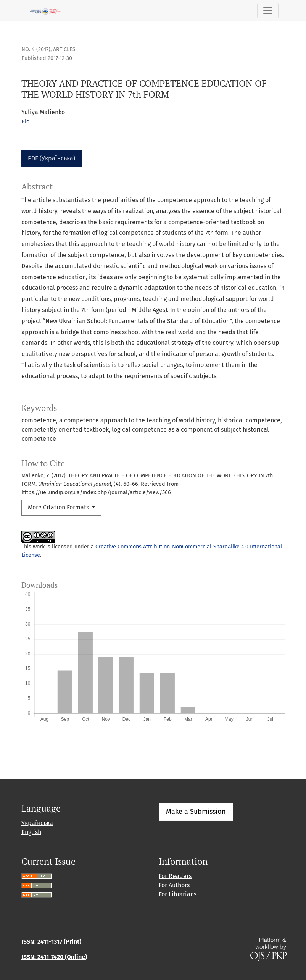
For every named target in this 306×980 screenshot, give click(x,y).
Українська (37, 823)
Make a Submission (196, 812)
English (31, 832)
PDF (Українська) (52, 158)
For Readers (175, 876)
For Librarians (178, 894)
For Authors (174, 885)
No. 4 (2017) (36, 49)
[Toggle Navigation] (268, 11)
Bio (25, 122)
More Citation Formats (59, 507)
